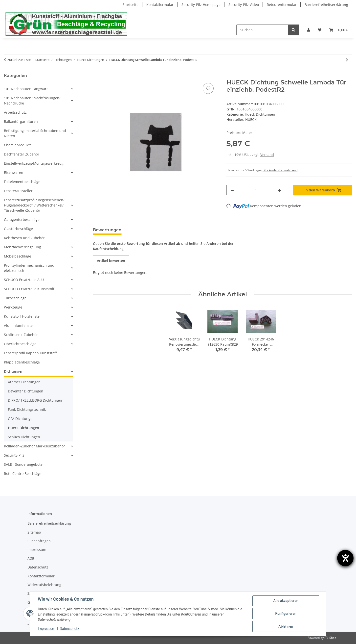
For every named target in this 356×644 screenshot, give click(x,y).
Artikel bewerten (111, 261)
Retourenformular (282, 5)
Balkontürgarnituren (21, 121)
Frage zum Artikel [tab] (148, 230)
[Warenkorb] (339, 30)
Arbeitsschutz (15, 112)
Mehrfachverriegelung (22, 247)
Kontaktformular (160, 5)
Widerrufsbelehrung (44, 585)
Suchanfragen (39, 541)
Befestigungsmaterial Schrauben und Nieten (35, 133)
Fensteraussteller (18, 191)
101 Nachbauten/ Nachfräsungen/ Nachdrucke (32, 101)
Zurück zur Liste (19, 60)
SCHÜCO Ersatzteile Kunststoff (29, 289)
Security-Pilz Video (244, 5)
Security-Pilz (14, 455)
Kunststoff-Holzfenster (22, 316)
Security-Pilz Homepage (201, 5)
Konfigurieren (286, 614)
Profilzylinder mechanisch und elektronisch (29, 268)
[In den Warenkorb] (97, 76)
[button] (309, 30)
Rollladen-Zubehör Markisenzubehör (34, 446)
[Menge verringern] (232, 190)
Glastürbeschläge (18, 229)
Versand (267, 155)
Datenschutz (69, 629)
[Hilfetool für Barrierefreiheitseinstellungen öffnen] (345, 558)
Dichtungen (14, 371)
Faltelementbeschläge (22, 182)
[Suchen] (262, 30)
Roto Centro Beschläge (23, 474)
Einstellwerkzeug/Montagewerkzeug (34, 163)
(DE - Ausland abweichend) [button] (280, 170)
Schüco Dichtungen (24, 437)
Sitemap (34, 532)
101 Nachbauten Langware (26, 89)
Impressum (46, 629)
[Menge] (256, 190)
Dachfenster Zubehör (22, 154)
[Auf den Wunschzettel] (208, 88)
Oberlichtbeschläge (20, 344)
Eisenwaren (14, 172)
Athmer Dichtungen (24, 382)
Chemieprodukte (18, 145)
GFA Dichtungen (21, 419)
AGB (31, 558)
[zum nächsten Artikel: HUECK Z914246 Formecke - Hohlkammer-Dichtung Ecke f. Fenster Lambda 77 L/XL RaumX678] (347, 60)
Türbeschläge (15, 298)
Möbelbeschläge (18, 256)
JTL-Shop (330, 638)
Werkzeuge (13, 307)
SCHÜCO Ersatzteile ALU (24, 280)
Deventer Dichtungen (26, 391)
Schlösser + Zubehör (21, 335)
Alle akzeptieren (286, 601)
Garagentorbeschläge (22, 219)
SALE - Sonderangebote (23, 464)
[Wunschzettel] (320, 30)
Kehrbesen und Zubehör (24, 238)
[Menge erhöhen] (280, 190)
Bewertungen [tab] (107, 230)
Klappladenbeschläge (22, 362)
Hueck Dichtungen (260, 114)
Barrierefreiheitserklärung (326, 5)
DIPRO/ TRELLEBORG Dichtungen (35, 400)
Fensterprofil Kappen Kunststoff (30, 353)
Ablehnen (286, 626)
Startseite (131, 5)
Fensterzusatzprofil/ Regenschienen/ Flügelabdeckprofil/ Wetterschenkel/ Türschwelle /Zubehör (34, 205)
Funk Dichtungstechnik (27, 409)
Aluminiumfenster (19, 325)
